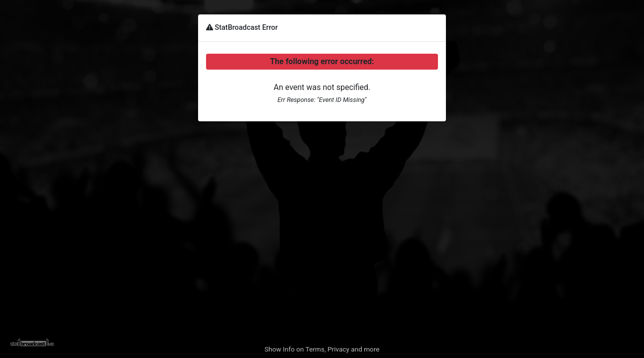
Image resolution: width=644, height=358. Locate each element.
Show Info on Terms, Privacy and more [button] (322, 349)
